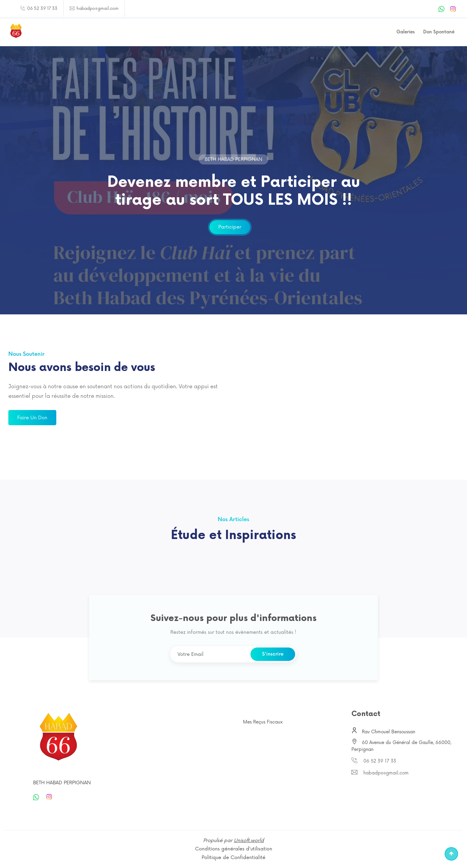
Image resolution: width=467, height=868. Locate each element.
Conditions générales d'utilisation (234, 849)
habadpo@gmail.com (97, 8)
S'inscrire (273, 654)
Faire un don (32, 418)
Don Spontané (439, 32)
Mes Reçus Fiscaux (263, 722)
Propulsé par (233, 841)
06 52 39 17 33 (42, 8)
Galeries (405, 32)
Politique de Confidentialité (233, 858)
